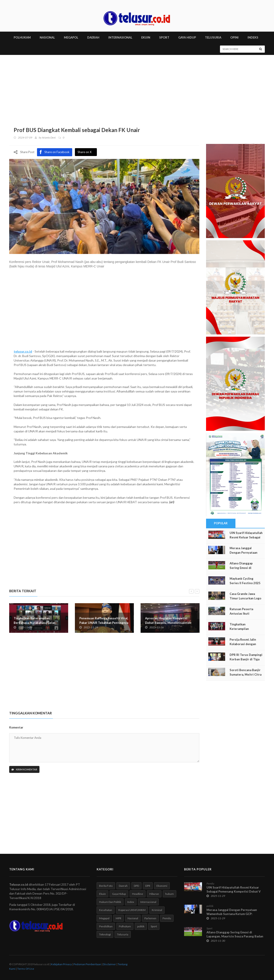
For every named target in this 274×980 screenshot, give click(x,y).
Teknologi (105, 934)
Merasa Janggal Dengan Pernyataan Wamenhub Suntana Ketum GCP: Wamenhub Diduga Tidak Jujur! (232, 914)
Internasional (148, 902)
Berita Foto (106, 886)
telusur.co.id (23, 351)
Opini (234, 37)
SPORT (164, 37)
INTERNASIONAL (120, 37)
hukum (170, 894)
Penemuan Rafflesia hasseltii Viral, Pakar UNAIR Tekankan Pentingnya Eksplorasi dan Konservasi (104, 622)
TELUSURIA (213, 37)
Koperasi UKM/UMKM (132, 910)
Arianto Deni (49, 138)
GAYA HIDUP (187, 37)
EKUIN (146, 37)
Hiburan (154, 894)
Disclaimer (109, 964)
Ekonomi (162, 886)
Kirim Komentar (24, 769)
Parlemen (150, 918)
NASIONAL (47, 37)
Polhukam (125, 926)
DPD (136, 886)
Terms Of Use (26, 969)
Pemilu (167, 918)
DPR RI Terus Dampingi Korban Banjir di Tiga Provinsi (246, 659)
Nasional (133, 918)
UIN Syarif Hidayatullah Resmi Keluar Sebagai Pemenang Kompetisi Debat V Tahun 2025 (234, 891)
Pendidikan (106, 926)
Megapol (104, 918)
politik (141, 926)
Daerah (123, 886)
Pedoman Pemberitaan (87, 964)
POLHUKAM (22, 37)
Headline (138, 894)
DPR (148, 886)
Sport (154, 926)
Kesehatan (106, 910)
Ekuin (102, 894)
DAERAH (93, 37)
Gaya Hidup (119, 894)
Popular (221, 523)
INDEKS (253, 37)
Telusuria (123, 934)
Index (131, 902)
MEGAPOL (71, 37)
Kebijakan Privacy (61, 964)
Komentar (16, 727)
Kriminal (157, 910)
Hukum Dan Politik (110, 902)
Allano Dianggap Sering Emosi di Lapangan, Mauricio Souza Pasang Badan (235, 934)
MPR (119, 918)
